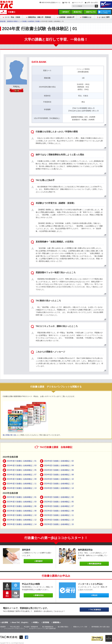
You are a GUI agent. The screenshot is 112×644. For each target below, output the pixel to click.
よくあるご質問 (104, 17)
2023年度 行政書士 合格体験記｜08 (22, 511)
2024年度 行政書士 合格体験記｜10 (59, 479)
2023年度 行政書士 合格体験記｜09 (59, 511)
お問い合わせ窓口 (92, 3)
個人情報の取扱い (63, 627)
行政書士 (12, 12)
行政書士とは (87, 17)
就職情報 (56, 622)
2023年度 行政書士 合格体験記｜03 (22, 502)
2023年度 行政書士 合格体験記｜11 (59, 515)
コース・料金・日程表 (12, 17)
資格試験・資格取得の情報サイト (10, 21)
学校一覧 (67, 3)
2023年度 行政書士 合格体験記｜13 (59, 520)
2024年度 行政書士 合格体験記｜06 (59, 470)
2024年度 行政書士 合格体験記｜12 (59, 484)
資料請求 (66, 12)
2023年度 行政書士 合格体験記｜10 (22, 515)
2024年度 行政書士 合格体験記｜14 (59, 488)
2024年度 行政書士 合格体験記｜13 (22, 488)
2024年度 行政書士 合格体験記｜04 (59, 465)
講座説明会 (78, 12)
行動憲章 (3, 627)
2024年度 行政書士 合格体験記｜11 (22, 484)
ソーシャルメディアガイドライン (14, 628)
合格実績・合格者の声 (67, 17)
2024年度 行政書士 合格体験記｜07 (22, 475)
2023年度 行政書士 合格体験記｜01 (22, 497)
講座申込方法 (91, 12)
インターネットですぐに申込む (106, 12)
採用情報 (46, 622)
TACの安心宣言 (15, 627)
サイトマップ (78, 3)
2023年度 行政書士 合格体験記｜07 (59, 506)
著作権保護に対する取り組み (101, 627)
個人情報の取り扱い (10, 435)
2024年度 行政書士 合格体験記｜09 (22, 479)
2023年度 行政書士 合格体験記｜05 (59, 502)
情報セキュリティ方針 (80, 627)
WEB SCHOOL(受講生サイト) (51, 3)
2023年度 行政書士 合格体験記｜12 (22, 520)
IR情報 (35, 622)
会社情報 (5, 622)
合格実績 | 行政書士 (34, 21)
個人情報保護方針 (48, 627)
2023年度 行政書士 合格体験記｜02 (59, 497)
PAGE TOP (109, 639)
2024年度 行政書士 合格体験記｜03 (22, 465)
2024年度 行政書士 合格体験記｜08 (59, 475)
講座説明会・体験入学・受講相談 (40, 17)
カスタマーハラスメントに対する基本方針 (42, 628)
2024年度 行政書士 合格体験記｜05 (22, 470)
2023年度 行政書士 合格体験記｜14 (22, 524)
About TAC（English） (20, 622)
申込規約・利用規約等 (31, 627)
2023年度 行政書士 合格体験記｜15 (59, 524)
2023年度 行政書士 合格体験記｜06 (22, 506)
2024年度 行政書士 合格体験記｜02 (59, 461)
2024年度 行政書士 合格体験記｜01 (22, 461)
